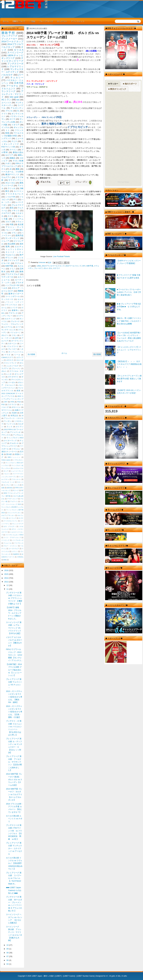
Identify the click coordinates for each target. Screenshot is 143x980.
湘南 (21, 272)
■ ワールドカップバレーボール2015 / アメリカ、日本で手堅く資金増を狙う (129, 292)
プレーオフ (38, 268)
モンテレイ (7, 485)
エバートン (19, 191)
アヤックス (6, 435)
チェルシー (17, 77)
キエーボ (20, 360)
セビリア (9, 155)
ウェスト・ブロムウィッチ (12, 324)
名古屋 (21, 224)
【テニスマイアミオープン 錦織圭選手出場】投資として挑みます (129, 379)
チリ (15, 199)
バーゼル (12, 382)
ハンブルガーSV (12, 285)
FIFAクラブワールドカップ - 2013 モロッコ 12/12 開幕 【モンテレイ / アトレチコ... (15, 655)
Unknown (42, 262)
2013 (7, 582)
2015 (7, 574)
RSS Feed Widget (123, 182)
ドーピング (5, 540)
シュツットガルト (14, 249)
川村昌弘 (20, 557)
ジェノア (5, 241)
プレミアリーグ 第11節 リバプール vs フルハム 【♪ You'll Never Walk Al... (14, 878)
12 (8, 585)
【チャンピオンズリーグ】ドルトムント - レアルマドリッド (129, 350)
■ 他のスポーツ (130, 84)
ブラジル (9, 111)
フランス (19, 130)
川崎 (21, 188)
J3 (22, 416)
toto (18, 100)
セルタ (20, 299)
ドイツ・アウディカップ (12, 538)
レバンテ (14, 308)
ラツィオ (12, 188)
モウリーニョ (7, 410)
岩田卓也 (10, 488)
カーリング (12, 518)
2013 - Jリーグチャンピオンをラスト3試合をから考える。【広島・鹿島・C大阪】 (14, 712)
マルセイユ (10, 255)
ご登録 (32, 21)
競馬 (8, 247)
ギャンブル (19, 127)
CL (18, 111)
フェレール (8, 543)
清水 (21, 244)
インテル (5, 127)
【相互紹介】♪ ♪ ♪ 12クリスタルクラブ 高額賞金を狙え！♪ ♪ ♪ (129, 364)
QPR (17, 338)
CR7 (84, 266)
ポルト (4, 371)
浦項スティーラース (9, 452)
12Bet (39, 266)
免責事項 (16, 554)
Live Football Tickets (61, 256)
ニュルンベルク (12, 366)
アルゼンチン (17, 108)
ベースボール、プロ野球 (12, 172)
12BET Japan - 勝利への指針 (43, 976)
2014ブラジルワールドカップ (53, 266)
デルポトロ (14, 443)
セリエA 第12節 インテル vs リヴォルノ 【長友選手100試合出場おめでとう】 (14, 863)
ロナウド (56, 268)
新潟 (11, 208)
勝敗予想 (8, 33)
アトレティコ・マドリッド (12, 94)
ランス (10, 427)
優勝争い (16, 310)
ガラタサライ (13, 377)
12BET (58, 976)
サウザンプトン (16, 180)
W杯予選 (90, 266)
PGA (19, 402)
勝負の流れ (18, 152)
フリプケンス (19, 543)
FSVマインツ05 (8, 147)
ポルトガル (48, 268)
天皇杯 (14, 413)
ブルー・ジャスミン (11, 546)
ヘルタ (4, 288)
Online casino (6, 460)
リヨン (14, 335)
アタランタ (13, 313)
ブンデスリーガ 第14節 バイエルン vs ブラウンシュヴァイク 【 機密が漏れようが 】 (14, 598)
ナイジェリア (14, 260)
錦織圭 (12, 158)
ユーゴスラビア (14, 549)
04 (8, 964)
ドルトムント (9, 88)
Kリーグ (16, 490)
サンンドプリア (18, 524)
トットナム (18, 219)
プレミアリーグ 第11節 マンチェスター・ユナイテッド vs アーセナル (14, 848)
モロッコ (20, 482)
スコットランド (10, 363)
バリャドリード (12, 346)
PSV (3, 405)
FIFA (12, 402)
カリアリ (20, 316)
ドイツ (4, 114)
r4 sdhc (124, 976)
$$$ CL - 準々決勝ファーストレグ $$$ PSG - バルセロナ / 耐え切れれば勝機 (129, 321)
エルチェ (19, 247)
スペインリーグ (15, 52)
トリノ (12, 269)
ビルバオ (6, 263)
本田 (13, 272)
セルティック (10, 319)
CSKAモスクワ (7, 357)
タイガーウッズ (10, 441)
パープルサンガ (18, 540)
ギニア (6, 471)
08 (8, 953)
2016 (7, 570)
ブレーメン (16, 368)
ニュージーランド (17, 471)
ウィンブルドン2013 (15, 438)
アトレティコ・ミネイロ (14, 418)
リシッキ (16, 485)
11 (8, 589)
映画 (5, 560)
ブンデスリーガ (15, 64)
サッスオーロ (7, 299)
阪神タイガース (16, 294)
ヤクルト (19, 263)
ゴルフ (8, 222)
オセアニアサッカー (8, 515)
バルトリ (7, 474)
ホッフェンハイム (16, 352)
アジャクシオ (15, 432)
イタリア (16, 125)
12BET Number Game (85, 976)
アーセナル (12, 86)
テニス (14, 141)
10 (8, 945)
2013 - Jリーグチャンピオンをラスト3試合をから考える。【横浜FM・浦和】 (14, 697)
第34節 (9, 454)
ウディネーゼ (7, 277)
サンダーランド (12, 238)
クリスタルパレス (14, 194)
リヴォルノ (16, 449)
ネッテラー (62, 21)
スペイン (13, 150)
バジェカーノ (15, 332)
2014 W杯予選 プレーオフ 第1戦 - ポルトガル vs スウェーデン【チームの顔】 (14, 779)
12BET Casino (69, 976)
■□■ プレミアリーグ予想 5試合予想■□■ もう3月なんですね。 (129, 307)
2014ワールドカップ (73, 266)
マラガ (7, 355)
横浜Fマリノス (12, 174)
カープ (18, 327)
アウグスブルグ (12, 274)
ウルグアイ (6, 177)
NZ (22, 490)
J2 (10, 169)
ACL (3, 313)
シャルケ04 (10, 197)
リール (17, 355)
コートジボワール (13, 296)
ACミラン (6, 100)
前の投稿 (97, 354)
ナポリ (8, 163)
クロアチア (6, 213)
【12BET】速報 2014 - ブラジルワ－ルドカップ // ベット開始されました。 (14, 613)
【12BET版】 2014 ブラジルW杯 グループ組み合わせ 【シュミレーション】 (14, 670)
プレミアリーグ (46, 21)
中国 (11, 224)
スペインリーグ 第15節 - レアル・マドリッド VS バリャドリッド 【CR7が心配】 (14, 628)
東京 (7, 191)
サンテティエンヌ (8, 330)
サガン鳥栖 (18, 161)
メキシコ (16, 211)
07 (8, 956)
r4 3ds (118, 976)
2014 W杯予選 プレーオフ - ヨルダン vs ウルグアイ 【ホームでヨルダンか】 (14, 794)
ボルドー (5, 335)
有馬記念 (14, 416)
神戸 (21, 255)
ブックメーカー (9, 39)
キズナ (21, 518)
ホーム (6, 21)
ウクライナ (12, 405)
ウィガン (8, 421)
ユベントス (6, 103)
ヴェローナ (15, 321)
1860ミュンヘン (14, 457)
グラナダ (19, 283)
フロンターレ (16, 479)
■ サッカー (113, 84)
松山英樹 (12, 244)
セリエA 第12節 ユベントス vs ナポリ (14, 819)
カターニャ (12, 344)
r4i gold (112, 976)
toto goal (14, 97)
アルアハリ (14, 501)
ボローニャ (16, 407)
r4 (107, 976)
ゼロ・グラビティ (10, 526)
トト (8, 130)
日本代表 (19, 83)
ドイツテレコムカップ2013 (14, 535)
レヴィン (15, 551)
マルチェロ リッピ (8, 482)
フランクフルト (11, 305)
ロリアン (20, 427)
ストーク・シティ (14, 252)
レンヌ (9, 374)
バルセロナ (7, 75)
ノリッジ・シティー (14, 302)
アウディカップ (12, 499)
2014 (7, 578)
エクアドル (8, 327)
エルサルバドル (18, 468)
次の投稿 (31, 354)
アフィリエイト (78, 21)
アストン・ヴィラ (14, 227)
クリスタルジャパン (11, 521)
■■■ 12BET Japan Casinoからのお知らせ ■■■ (14, 890)
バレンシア (10, 230)
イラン (14, 233)
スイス (11, 216)
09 (8, 949)
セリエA (19, 50)
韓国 (7, 133)
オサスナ (10, 360)
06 (8, 960)
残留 (19, 391)
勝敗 (18, 169)
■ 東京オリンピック (117, 89)
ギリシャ (9, 258)
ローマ (12, 119)
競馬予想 (19, 235)
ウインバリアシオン (14, 513)
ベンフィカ (11, 424)
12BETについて (19, 21)
